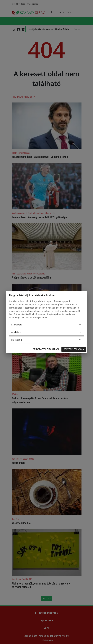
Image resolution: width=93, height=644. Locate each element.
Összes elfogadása (74, 349)
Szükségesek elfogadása (46, 349)
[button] (47, 325)
